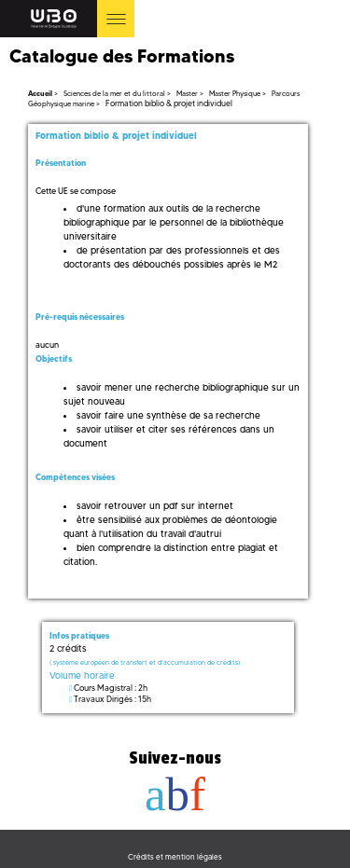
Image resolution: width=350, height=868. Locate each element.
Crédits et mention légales (175, 857)
